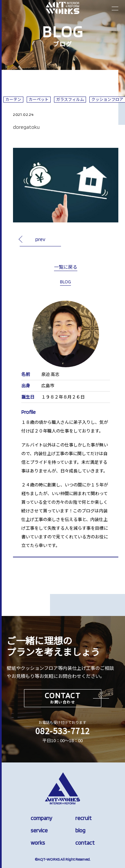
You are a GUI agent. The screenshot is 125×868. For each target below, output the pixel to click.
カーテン (13, 99)
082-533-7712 (63, 731)
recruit (83, 818)
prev (40, 239)
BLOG (65, 282)
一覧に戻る (66, 267)
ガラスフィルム (70, 99)
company (41, 818)
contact (85, 843)
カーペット (39, 99)
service (39, 830)
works (38, 843)
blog (80, 830)
